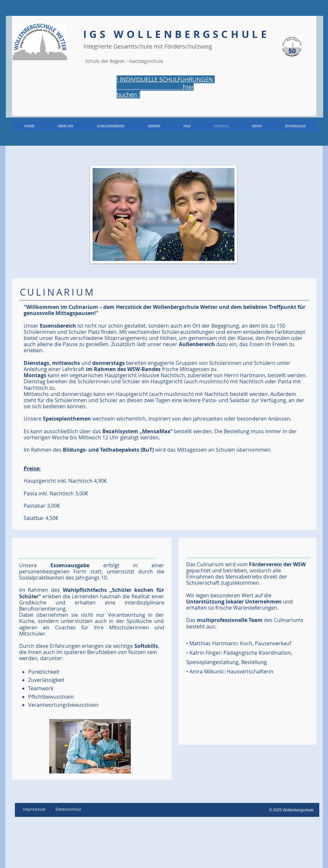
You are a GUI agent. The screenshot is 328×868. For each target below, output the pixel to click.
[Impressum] (35, 810)
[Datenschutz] (69, 810)
